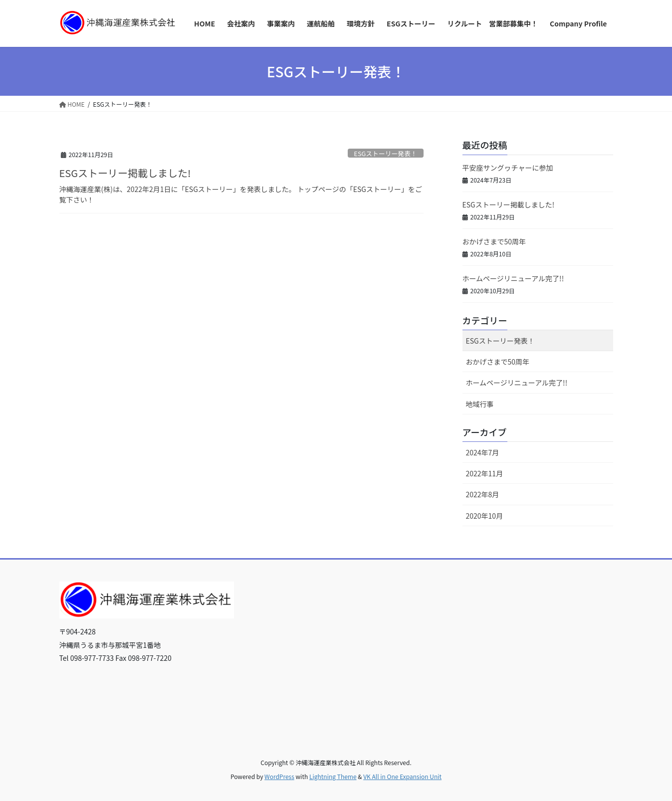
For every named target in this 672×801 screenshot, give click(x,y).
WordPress (279, 776)
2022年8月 (483, 494)
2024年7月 (483, 452)
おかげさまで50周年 (494, 241)
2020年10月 (485, 516)
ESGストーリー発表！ (385, 153)
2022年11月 (485, 473)
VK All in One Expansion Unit (402, 776)
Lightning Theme (333, 776)
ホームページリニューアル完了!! (513, 278)
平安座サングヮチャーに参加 (508, 168)
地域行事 (480, 404)
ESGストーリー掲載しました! (125, 173)
